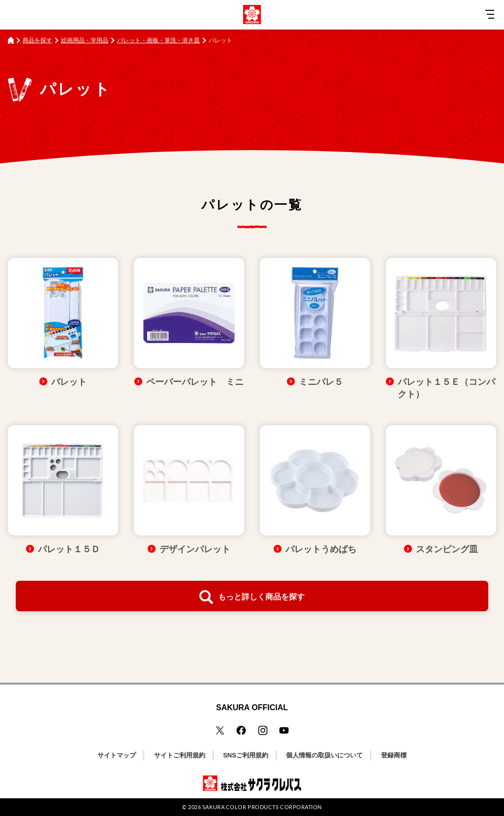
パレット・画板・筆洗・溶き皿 (158, 40)
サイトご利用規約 (180, 755)
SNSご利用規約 (246, 755)
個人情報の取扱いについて (324, 755)
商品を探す (37, 40)
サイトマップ (117, 755)
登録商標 (394, 755)
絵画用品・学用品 (85, 40)
